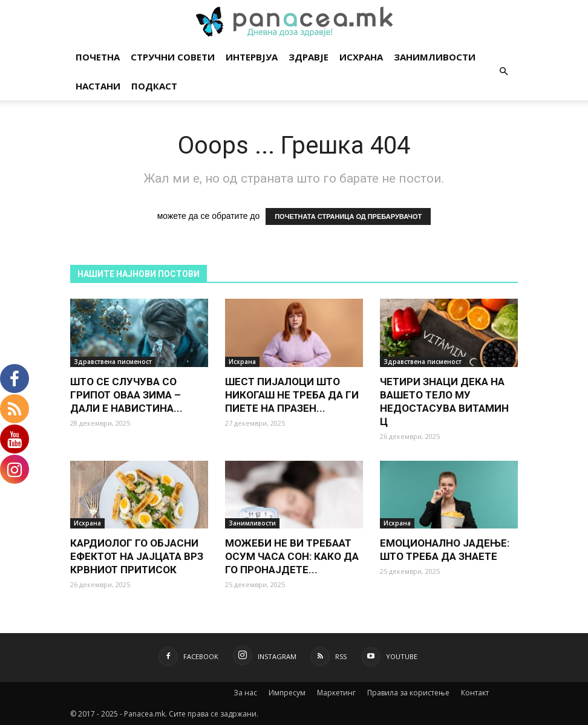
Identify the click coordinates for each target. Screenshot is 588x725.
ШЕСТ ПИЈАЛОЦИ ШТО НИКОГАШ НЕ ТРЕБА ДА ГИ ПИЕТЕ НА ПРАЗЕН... (292, 395)
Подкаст (154, 86)
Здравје (309, 57)
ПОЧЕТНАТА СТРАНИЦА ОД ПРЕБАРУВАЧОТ (348, 216)
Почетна (98, 57)
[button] (503, 72)
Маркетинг (336, 693)
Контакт (475, 693)
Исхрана (361, 57)
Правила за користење (408, 693)
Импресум (287, 693)
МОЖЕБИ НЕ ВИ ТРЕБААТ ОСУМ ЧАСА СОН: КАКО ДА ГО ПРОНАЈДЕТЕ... (292, 556)
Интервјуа (252, 57)
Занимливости (435, 57)
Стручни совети (173, 57)
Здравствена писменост (113, 362)
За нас (245, 693)
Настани (98, 86)
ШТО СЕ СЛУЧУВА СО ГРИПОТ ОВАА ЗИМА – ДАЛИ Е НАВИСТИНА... (126, 395)
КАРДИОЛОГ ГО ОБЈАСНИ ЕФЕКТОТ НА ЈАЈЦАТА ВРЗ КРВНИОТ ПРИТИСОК (137, 556)
